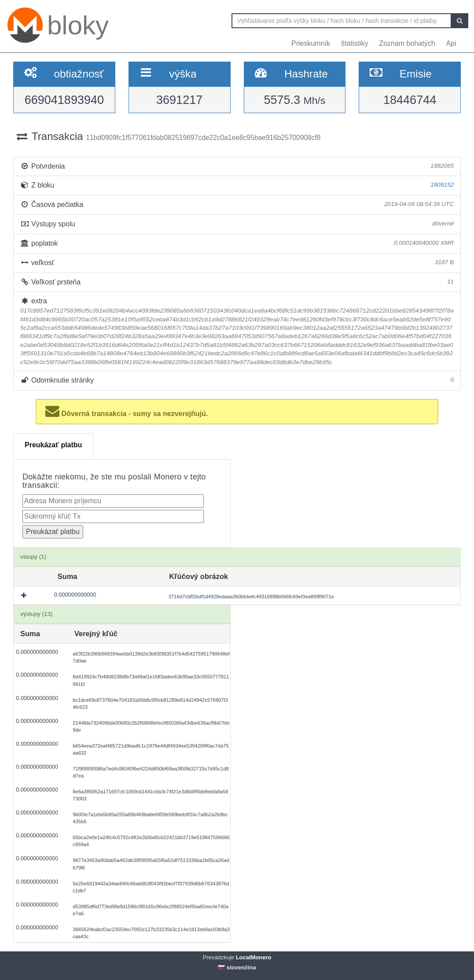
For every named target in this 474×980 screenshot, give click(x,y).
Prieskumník (311, 43)
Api (451, 43)
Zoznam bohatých (407, 43)
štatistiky (355, 43)
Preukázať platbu (53, 445)
